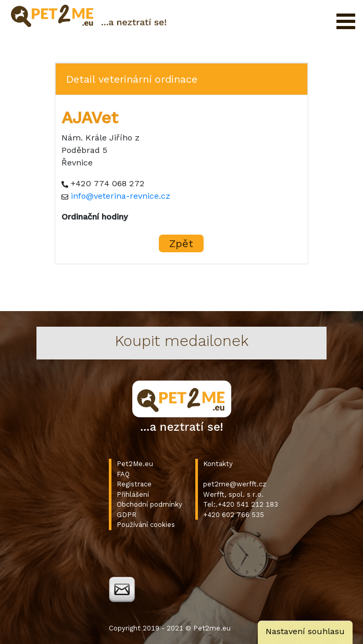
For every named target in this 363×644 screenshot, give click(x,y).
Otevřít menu (346, 21)
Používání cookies (146, 525)
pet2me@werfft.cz (235, 484)
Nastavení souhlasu (305, 631)
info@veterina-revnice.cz (121, 196)
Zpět (181, 243)
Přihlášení (133, 494)
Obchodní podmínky (149, 504)
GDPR (127, 515)
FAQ (123, 474)
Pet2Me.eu (135, 464)
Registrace (134, 484)
